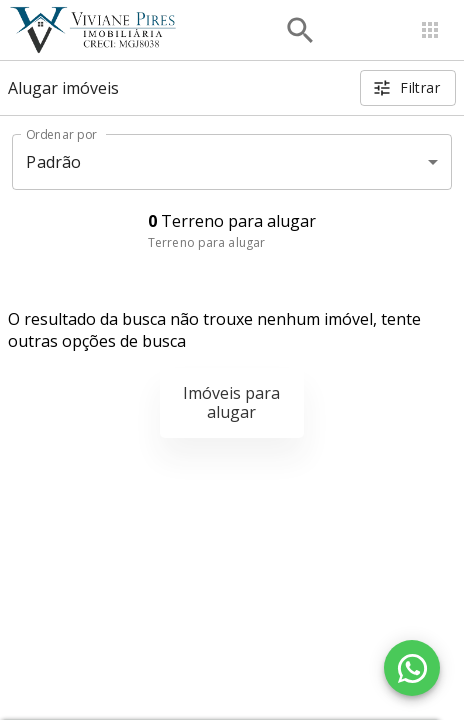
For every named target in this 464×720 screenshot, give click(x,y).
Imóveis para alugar (231, 402)
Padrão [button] (53, 162)
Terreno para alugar (206, 242)
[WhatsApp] (412, 668)
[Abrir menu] (430, 30)
